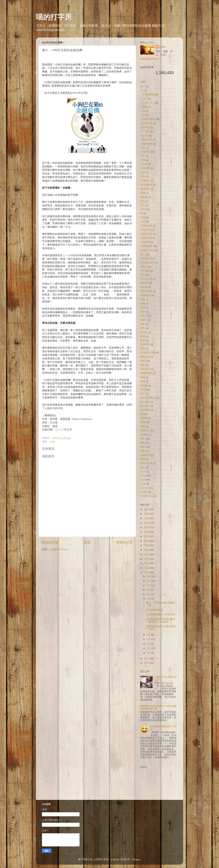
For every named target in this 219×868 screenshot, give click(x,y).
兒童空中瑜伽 (147, 250)
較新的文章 (50, 542)
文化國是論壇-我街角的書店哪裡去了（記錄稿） (161, 620)
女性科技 (145, 127)
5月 (149, 639)
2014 (147, 563)
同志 (143, 201)
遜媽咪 (144, 385)
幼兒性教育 (146, 185)
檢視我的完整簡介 (150, 59)
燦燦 (143, 422)
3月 (149, 648)
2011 (147, 658)
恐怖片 (144, 316)
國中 (143, 328)
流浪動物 (145, 295)
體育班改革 (146, 463)
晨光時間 (145, 344)
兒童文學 (145, 242)
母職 (143, 193)
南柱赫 (144, 287)
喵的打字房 (54, 17)
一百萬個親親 (147, 95)
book (52, 442)
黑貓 (143, 349)
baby (143, 476)
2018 (147, 545)
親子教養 (145, 410)
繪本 (143, 447)
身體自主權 (146, 226)
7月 (149, 599)
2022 (147, 527)
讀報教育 (145, 455)
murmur (144, 488)
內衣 (143, 148)
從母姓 (144, 332)
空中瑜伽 (145, 271)
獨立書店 (145, 402)
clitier (162, 47)
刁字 (143, 115)
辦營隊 (144, 418)
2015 (147, 559)
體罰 (143, 467)
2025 (147, 514)
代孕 (143, 172)
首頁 (87, 542)
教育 (143, 336)
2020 (147, 536)
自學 (143, 209)
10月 (149, 585)
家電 (143, 308)
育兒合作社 (146, 279)
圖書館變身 (146, 373)
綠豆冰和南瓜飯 (154, 610)
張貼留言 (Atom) (58, 549)
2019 (147, 541)
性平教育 (145, 259)
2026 (147, 509)
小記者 (144, 136)
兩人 (143, 86)
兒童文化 (145, 238)
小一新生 (145, 132)
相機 (143, 304)
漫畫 (143, 377)
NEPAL (144, 492)
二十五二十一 (147, 103)
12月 (149, 576)
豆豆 (143, 222)
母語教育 (145, 189)
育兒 (143, 275)
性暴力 (144, 267)
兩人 (143, 254)
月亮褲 (144, 164)
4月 (149, 644)
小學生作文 (146, 140)
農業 (143, 361)
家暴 (143, 312)
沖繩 (143, 217)
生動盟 (144, 197)
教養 (143, 340)
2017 (147, 550)
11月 (149, 581)
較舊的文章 (124, 542)
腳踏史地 (145, 357)
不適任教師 (146, 144)
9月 (149, 590)
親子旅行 (145, 406)
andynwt (115, 859)
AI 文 (143, 472)
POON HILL (146, 496)
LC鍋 (143, 484)
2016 (147, 554)
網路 (143, 381)
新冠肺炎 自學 (148, 353)
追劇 (143, 324)
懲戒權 (144, 435)
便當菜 (144, 283)
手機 (143, 160)
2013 (147, 568)
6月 (149, 635)
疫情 (143, 299)
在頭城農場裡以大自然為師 (160, 614)
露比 (143, 451)
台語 (143, 177)
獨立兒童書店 (147, 398)
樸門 (143, 394)
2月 (149, 653)
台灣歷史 (145, 181)
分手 (143, 156)
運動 (143, 365)
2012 (147, 572)
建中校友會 (146, 291)
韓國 (143, 426)
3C (142, 90)
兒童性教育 (146, 246)
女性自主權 (146, 123)
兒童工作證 (146, 234)
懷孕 (143, 439)
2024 (147, 518)
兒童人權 (145, 230)
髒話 (143, 459)
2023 (147, 523)
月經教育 (145, 168)
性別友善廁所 (147, 263)
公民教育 (145, 152)
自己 (143, 205)
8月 (149, 594)
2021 (147, 532)
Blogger (136, 859)
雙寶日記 (145, 430)
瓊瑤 (143, 443)
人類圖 (144, 107)
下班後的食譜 (147, 119)
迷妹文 (144, 320)
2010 (147, 663)
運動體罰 (145, 369)
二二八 (144, 99)
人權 (143, 111)
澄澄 (143, 390)
